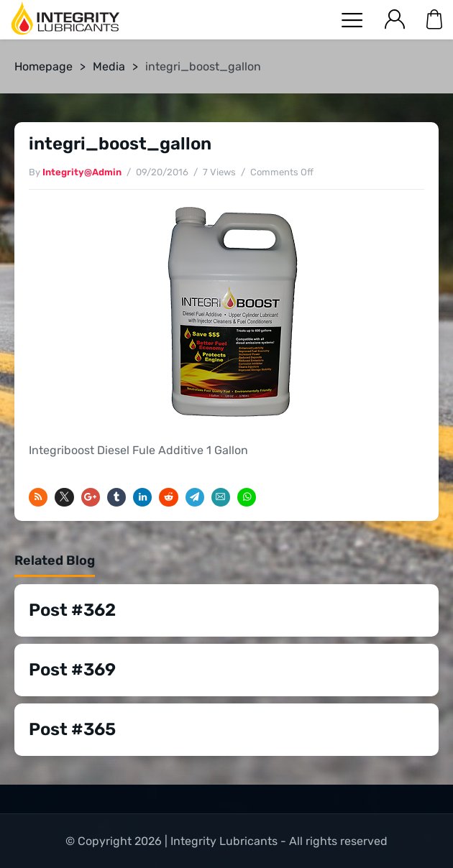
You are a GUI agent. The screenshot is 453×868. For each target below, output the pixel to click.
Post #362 (72, 610)
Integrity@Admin (82, 172)
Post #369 (72, 670)
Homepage (44, 66)
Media (109, 66)
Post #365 (72, 729)
